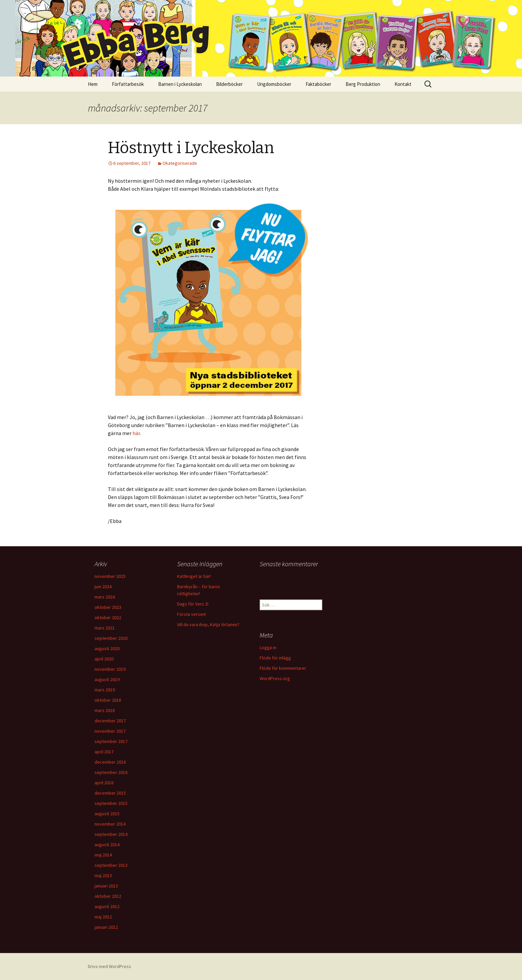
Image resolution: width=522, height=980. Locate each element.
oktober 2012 (108, 896)
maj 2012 (103, 917)
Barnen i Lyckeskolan (180, 84)
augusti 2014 (107, 845)
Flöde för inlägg (275, 658)
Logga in (268, 647)
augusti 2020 (107, 648)
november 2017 (110, 731)
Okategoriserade (180, 163)
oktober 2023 (108, 607)
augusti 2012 (107, 906)
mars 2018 (105, 710)
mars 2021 (105, 628)
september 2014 (111, 834)
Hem (93, 84)
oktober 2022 (108, 617)
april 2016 (104, 783)
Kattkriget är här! (194, 576)
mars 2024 (105, 597)
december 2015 (110, 793)
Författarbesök (128, 84)
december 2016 (110, 762)
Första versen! (192, 614)
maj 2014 (103, 855)
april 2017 (104, 752)
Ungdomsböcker (274, 84)
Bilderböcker (229, 84)
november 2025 (110, 576)
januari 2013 (106, 886)
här (136, 433)
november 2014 (110, 824)
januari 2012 (106, 927)
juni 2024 (103, 587)
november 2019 (110, 669)
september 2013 (111, 865)
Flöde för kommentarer (283, 668)
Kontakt (403, 84)
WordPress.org (275, 678)
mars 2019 (105, 690)
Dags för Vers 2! (193, 604)
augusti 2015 (107, 814)
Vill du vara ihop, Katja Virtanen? (208, 624)
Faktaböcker (318, 84)
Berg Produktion (363, 84)
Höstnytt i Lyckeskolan (191, 148)
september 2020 (111, 638)
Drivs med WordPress (110, 966)
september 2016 (111, 772)
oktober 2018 (108, 700)
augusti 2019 (107, 679)
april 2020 (104, 659)
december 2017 (110, 721)
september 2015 (111, 803)
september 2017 (111, 741)
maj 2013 (103, 875)
